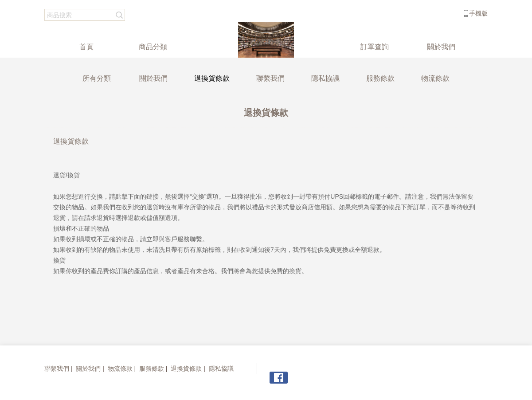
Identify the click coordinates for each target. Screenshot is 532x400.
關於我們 (88, 369)
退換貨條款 (186, 369)
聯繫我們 (57, 369)
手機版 (478, 13)
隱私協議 (221, 369)
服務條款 (152, 369)
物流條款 (120, 369)
